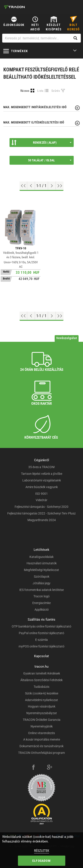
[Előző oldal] (31, 186)
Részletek (42, 851)
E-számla (41, 640)
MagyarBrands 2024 (42, 520)
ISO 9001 (41, 494)
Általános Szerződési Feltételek (41, 680)
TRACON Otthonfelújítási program (41, 753)
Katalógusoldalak (41, 557)
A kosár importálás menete (42, 739)
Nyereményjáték (42, 726)
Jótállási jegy (41, 583)
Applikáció (42, 610)
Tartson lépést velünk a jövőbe (42, 474)
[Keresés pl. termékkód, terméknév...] (41, 38)
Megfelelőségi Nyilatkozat (41, 570)
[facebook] (33, 768)
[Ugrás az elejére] (23, 186)
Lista (40, 91)
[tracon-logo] (14, 7)
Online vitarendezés (41, 733)
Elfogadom (41, 861)
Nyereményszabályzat (42, 713)
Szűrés (56, 91)
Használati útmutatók (42, 563)
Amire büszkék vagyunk (42, 487)
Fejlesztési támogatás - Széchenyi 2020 (41, 507)
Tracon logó (41, 596)
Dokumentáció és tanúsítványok (41, 746)
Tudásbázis (41, 687)
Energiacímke (41, 603)
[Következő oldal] (52, 186)
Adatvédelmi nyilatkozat (41, 700)
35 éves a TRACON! (42, 467)
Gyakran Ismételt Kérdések (42, 673)
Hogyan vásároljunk (42, 706)
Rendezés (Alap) (41, 143)
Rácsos (25, 91)
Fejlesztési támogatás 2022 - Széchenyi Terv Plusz (41, 513)
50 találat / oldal (50, 160)
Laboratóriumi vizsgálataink (42, 480)
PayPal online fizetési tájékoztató (41, 633)
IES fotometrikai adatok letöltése (41, 590)
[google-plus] (50, 768)
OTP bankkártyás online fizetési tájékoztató (41, 626)
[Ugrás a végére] (60, 186)
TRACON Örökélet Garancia (42, 720)
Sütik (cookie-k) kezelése (42, 693)
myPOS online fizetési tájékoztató (41, 646)
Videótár (41, 500)
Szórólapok (42, 577)
